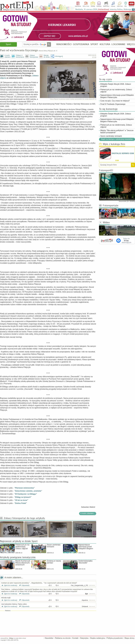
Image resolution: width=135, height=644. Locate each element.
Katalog (93, 6)
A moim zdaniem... (88, 513)
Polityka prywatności (115, 638)
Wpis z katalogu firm (112, 144)
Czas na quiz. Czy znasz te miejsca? (115, 101)
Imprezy (113, 6)
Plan (126, 6)
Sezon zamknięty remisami (111, 136)
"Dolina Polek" (21, 503)
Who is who (86, 6)
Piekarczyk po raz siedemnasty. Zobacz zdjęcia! (116, 91)
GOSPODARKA (81, 44)
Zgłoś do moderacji (9, 585)
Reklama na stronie (63, 638)
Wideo (104, 223)
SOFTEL (16, 640)
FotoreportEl (106, 171)
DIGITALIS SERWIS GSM (123, 153)
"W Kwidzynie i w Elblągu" (26, 494)
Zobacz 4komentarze (20, 56)
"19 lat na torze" (21, 500)
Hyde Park (120, 6)
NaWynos (132, 4)
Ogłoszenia (78, 6)
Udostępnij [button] (59, 56)
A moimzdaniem (7, 56)
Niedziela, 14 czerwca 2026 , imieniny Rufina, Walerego (103, 9)
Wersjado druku (47, 56)
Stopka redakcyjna (97, 638)
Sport (8, 44)
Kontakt (75, 638)
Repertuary (106, 6)
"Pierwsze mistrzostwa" (24, 488)
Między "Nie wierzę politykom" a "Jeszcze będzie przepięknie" (117, 131)
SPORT (94, 44)
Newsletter (49, 638)
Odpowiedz (24, 585)
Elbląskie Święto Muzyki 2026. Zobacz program (116, 85)
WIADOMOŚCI (64, 44)
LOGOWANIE (118, 44)
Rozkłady (99, 6)
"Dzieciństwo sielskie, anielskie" (28, 491)
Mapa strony (129, 638)
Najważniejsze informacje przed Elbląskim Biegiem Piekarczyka (117, 96)
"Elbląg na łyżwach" (23, 497)
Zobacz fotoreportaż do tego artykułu (22, 518)
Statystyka (84, 638)
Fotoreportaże (109, 206)
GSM (117, 160)
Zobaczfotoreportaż (34, 56)
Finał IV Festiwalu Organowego (113, 104)
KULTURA (105, 44)
